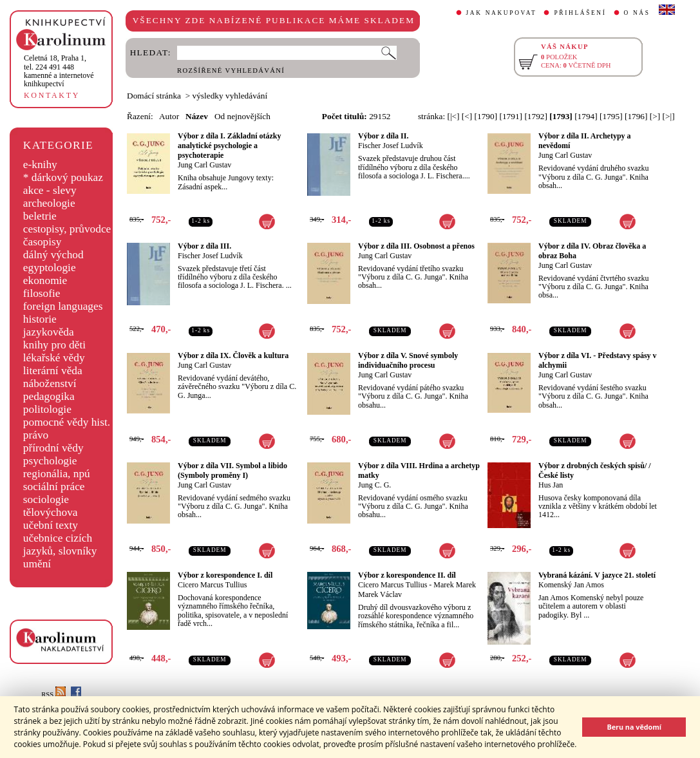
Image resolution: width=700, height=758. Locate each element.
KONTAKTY (52, 95)
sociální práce (54, 487)
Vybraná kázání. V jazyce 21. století (597, 575)
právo (36, 435)
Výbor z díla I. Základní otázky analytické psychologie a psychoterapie (229, 146)
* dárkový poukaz (63, 177)
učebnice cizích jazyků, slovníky (60, 545)
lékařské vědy (54, 358)
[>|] (669, 116)
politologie (47, 409)
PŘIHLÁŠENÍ (580, 13)
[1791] (511, 116)
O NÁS (637, 13)
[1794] (586, 116)
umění (37, 564)
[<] (467, 116)
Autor (169, 116)
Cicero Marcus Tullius (212, 585)
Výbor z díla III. (204, 246)
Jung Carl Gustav (204, 165)
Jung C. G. (374, 485)
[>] (655, 116)
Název (197, 116)
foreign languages (63, 306)
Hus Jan (551, 485)
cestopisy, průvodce (67, 229)
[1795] (611, 116)
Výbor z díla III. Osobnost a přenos (416, 246)
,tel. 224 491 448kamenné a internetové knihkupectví (59, 71)
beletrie (40, 216)
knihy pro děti (54, 345)
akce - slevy (50, 190)
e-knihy (40, 165)
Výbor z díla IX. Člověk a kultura (233, 355)
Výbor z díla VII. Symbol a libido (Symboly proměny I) (232, 470)
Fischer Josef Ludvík (391, 146)
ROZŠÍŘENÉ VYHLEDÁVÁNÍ (231, 71)
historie (40, 319)
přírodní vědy (53, 448)
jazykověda (49, 332)
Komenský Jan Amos (571, 585)
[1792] (536, 116)
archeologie (49, 203)
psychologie (50, 461)
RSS (53, 695)
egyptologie (50, 268)
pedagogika (49, 396)
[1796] (636, 116)
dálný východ (53, 255)
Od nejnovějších (242, 116)
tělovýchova (51, 512)
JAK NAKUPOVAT (502, 13)
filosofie (42, 293)
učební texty (51, 525)
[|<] (453, 116)
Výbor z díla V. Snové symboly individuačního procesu (408, 360)
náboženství (50, 384)
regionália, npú (57, 474)
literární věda (53, 371)
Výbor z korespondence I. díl (225, 575)
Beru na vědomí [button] (634, 727)
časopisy (43, 242)
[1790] (486, 116)
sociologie (46, 499)
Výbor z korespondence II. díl (407, 575)
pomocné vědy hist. (67, 422)
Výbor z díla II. (383, 136)
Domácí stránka (154, 96)
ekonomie (45, 280)
